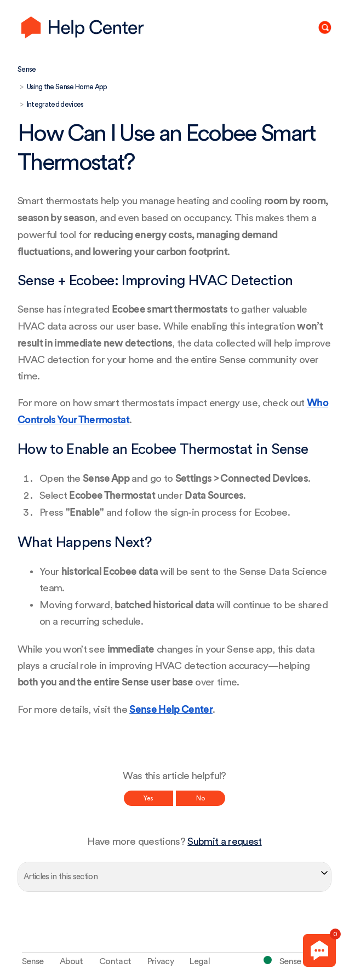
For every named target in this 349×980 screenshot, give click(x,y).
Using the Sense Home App (67, 87)
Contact (115, 961)
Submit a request (224, 842)
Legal (200, 961)
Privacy (161, 961)
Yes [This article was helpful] (148, 798)
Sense (27, 69)
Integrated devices (55, 104)
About (71, 961)
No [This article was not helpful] (201, 798)
